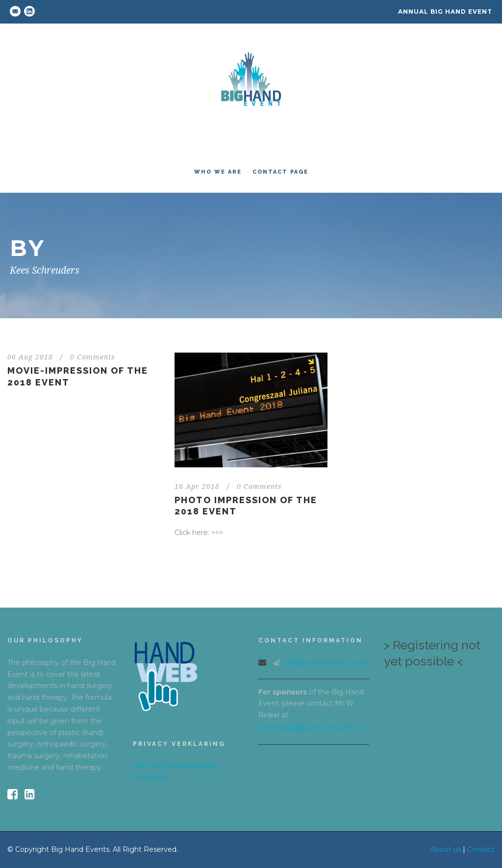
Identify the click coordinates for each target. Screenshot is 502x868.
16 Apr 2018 (197, 486)
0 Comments (93, 357)
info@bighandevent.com (325, 663)
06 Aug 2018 (30, 357)
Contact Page (280, 172)
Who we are (218, 172)
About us (445, 849)
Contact (481, 849)
